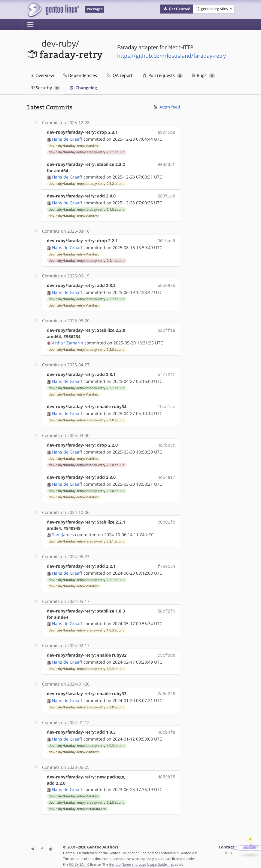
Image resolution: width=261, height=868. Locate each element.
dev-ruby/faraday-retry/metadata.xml (78, 802)
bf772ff (167, 372)
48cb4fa (167, 725)
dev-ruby (59, 43)
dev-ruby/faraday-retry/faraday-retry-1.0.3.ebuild (87, 625)
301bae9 (167, 239)
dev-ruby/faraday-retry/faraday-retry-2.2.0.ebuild (87, 461)
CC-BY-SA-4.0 (79, 857)
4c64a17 (167, 473)
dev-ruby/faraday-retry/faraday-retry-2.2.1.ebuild (87, 259)
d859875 (167, 770)
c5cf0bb (167, 650)
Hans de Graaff (67, 138)
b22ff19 (167, 328)
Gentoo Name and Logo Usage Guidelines (141, 857)
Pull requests (163, 75)
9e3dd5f (167, 164)
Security (46, 88)
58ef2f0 (167, 605)
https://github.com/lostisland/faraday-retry (171, 56)
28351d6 (167, 195)
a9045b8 (167, 132)
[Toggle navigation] (30, 25)
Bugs (203, 75)
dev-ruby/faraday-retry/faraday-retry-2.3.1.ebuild (87, 151)
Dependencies (80, 75)
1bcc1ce (167, 403)
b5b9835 (167, 284)
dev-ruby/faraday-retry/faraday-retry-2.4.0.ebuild (87, 208)
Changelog (83, 88)
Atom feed (167, 107)
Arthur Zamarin (68, 340)
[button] (176, 9)
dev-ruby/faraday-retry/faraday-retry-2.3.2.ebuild (87, 183)
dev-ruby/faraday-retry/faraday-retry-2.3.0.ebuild (87, 347)
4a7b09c (167, 441)
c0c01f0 (167, 517)
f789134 (167, 561)
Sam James (63, 530)
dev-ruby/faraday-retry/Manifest (74, 145)
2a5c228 (167, 688)
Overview (43, 75)
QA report (119, 75)
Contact (226, 840)
